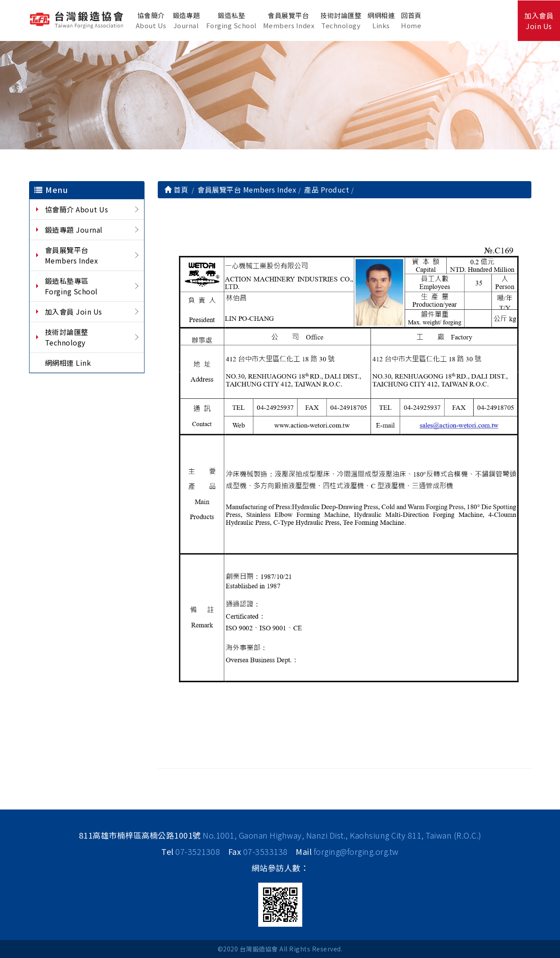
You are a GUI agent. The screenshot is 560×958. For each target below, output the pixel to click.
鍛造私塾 (232, 20)
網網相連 (381, 20)
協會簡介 (151, 20)
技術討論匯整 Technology (69, 337)
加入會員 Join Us (74, 312)
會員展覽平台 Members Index (72, 255)
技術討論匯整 (341, 20)
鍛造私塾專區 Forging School (71, 286)
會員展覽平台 (289, 20)
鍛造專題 (186, 20)
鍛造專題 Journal (74, 230)
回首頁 (411, 20)
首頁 (176, 189)
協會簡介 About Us (77, 209)
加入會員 (539, 21)
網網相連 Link (68, 363)
